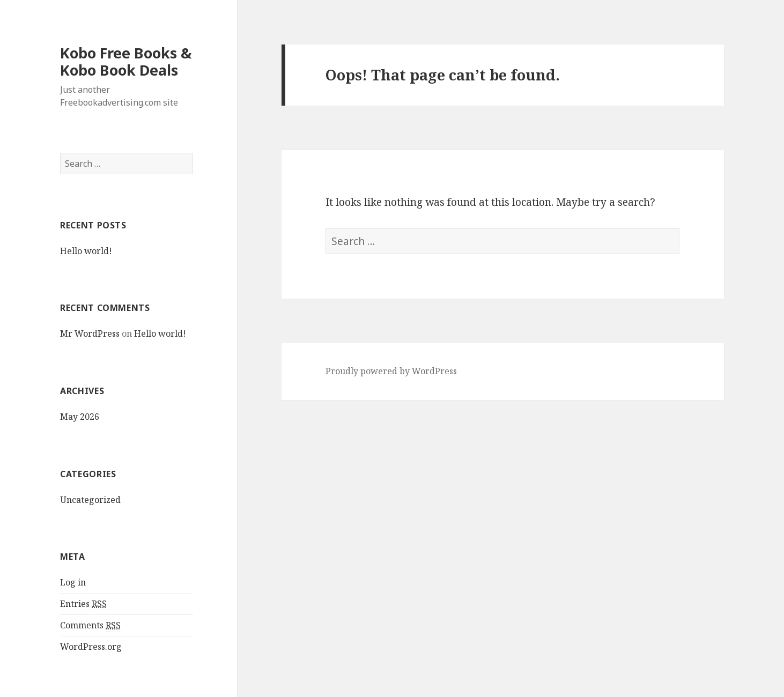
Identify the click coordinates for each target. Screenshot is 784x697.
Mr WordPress (90, 333)
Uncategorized (90, 500)
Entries (83, 604)
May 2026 (80, 417)
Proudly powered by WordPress (391, 371)
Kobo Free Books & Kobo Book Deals (126, 61)
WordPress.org (91, 647)
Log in (73, 582)
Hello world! (86, 251)
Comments (90, 625)
